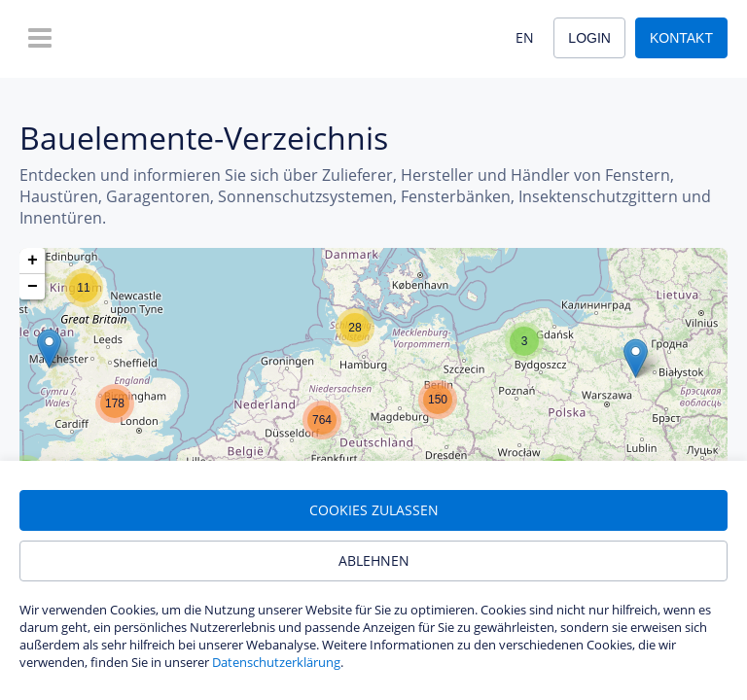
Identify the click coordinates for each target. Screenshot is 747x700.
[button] (49, 349)
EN (525, 37)
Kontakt (681, 38)
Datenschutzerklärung (276, 662)
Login (589, 38)
